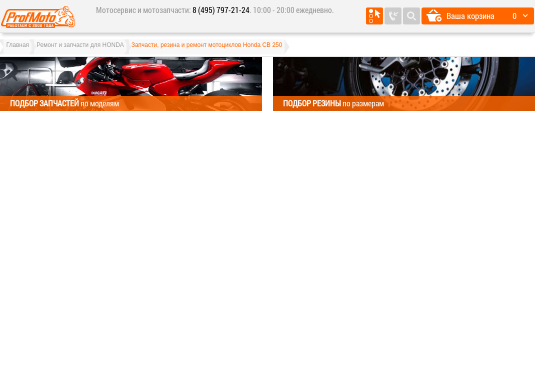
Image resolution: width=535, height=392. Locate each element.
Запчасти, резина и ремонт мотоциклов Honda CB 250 (233, 50)
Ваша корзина (470, 16)
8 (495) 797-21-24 (221, 10)
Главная (23, 50)
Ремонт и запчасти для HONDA (96, 50)
